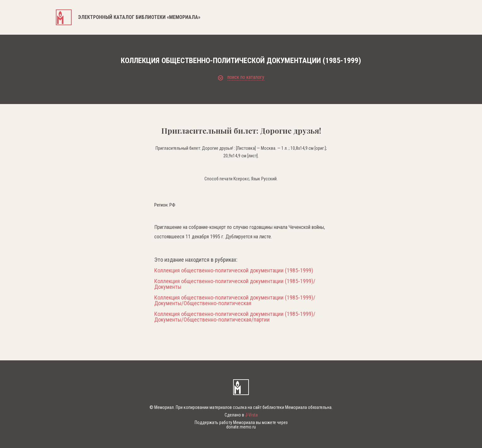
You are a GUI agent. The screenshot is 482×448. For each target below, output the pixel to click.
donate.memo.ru (241, 427)
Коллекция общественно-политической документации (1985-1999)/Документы (235, 284)
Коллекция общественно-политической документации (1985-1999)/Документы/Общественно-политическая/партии (235, 317)
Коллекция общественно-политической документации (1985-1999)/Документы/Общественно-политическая (235, 300)
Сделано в (241, 415)
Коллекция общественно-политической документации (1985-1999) (234, 271)
